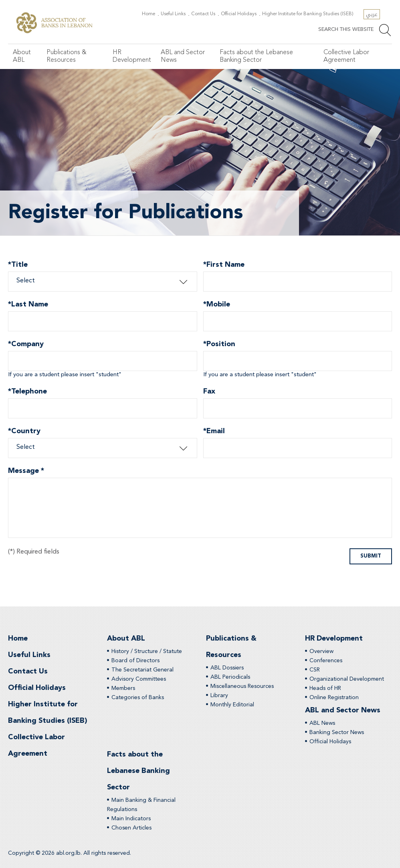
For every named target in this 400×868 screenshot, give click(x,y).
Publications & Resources (67, 56)
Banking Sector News (337, 732)
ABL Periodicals (230, 677)
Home (148, 14)
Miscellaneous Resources (242, 686)
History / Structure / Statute (147, 651)
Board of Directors (135, 661)
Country (24, 432)
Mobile (217, 305)
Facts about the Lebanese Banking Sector (256, 56)
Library (219, 696)
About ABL (22, 56)
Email (214, 432)
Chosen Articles (131, 828)
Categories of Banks (138, 698)
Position (219, 345)
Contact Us (203, 14)
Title (18, 266)
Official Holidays (239, 14)
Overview (321, 651)
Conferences (326, 661)
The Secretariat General (142, 670)
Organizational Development (347, 679)
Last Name (28, 305)
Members (123, 688)
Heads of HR (325, 688)
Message (26, 471)
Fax (209, 391)
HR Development (132, 56)
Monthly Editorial (232, 705)
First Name (224, 266)
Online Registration (334, 698)
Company (26, 345)
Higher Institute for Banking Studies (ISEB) (308, 14)
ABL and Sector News (183, 56)
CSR (315, 670)
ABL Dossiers (227, 668)
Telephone (27, 392)
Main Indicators (131, 819)
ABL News (322, 723)
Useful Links (173, 14)
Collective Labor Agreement (346, 56)
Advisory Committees (139, 679)
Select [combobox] (26, 281)
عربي (372, 14)
